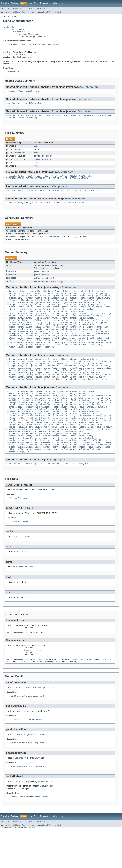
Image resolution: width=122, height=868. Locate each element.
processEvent (75, 392)
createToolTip (14, 301)
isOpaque (97, 326)
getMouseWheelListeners (89, 438)
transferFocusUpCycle (18, 478)
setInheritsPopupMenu (45, 354)
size (42, 476)
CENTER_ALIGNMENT (36, 195)
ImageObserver (13, 45)
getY (111, 324)
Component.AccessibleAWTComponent (24, 118)
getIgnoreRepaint (41, 433)
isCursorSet (107, 443)
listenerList (35, 180)
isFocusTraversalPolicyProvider (80, 387)
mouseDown (108, 450)
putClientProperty (44, 339)
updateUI (49, 362)
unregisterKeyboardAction (20, 362)
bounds (63, 415)
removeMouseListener (39, 466)
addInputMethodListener (44, 412)
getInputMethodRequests (19, 435)
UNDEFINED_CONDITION (80, 180)
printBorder (67, 334)
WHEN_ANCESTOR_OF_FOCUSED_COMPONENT (26, 183)
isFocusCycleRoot (31, 387)
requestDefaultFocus (17, 344)
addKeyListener (66, 412)
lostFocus (96, 450)
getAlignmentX (103, 303)
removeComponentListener (55, 461)
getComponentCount (34, 382)
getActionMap (86, 303)
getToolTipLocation (70, 319)
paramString (33, 334)
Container (84, 101)
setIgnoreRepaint (49, 473)
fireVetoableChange (17, 303)
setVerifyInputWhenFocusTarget (71, 359)
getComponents (53, 382)
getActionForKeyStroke (66, 303)
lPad (36, 166)
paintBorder (64, 331)
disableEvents (102, 417)
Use (31, 3)
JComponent (19, 55)
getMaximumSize (42, 278)
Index (54, 3)
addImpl (63, 374)
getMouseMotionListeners (41, 438)
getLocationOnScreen (90, 435)
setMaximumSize (101, 354)
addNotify (35, 298)
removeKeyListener (16, 466)
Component (85, 113)
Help (61, 3)
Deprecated (45, 3)
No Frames (42, 9)
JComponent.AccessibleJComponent (24, 93)
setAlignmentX (102, 347)
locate (63, 390)
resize (108, 468)
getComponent (79, 379)
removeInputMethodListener (84, 463)
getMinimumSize (42, 281)
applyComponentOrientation (51, 377)
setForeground (24, 354)
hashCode (50, 491)
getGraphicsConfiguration (47, 430)
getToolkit (108, 440)
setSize (10, 476)
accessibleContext (16, 180)
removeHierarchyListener (54, 463)
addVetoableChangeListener (57, 298)
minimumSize (75, 390)
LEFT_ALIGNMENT (55, 195)
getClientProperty (41, 308)
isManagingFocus (81, 326)
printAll (54, 334)
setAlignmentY (14, 349)
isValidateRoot (40, 331)
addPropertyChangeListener (84, 374)
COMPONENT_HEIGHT (43, 159)
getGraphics (13, 314)
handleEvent (38, 443)
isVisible (34, 450)
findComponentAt (42, 379)
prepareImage (13, 456)
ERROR (27, 208)
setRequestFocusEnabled (100, 357)
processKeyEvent (66, 336)
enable (37, 301)
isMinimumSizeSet (72, 448)
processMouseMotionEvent (19, 339)
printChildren (83, 334)
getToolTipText (90, 319)
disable (27, 301)
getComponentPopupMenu (89, 308)
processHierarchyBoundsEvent (22, 458)
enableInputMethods (58, 420)
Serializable (40, 45)
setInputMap (64, 354)
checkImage (74, 415)
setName (106, 473)
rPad (36, 170)
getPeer (23, 440)
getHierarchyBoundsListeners (78, 430)
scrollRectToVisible (66, 347)
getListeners (38, 316)
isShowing (11, 450)
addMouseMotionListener (19, 415)
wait (81, 491)
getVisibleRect (81, 324)
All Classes (57, 9)
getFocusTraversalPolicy (45, 385)
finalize (28, 491)
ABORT (9, 208)
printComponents (32, 392)
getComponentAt (96, 379)
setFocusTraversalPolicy (92, 395)
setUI (50, 359)
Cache (18, 152)
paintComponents (92, 390)
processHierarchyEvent (51, 458)
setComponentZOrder (45, 395)
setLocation (79, 473)
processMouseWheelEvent (19, 461)
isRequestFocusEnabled (18, 331)
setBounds (20, 471)
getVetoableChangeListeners (56, 324)
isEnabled (28, 445)
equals (18, 491)
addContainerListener (46, 374)
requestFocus (37, 344)
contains (100, 298)
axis (36, 149)
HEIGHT (48, 208)
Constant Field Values (19, 526)
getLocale (58, 435)
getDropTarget (14, 428)
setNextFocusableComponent (39, 357)
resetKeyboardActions (18, 347)
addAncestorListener (17, 298)
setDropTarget (88, 471)
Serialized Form (13, 73)
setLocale (66, 473)
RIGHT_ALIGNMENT (74, 195)
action (10, 410)
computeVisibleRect (83, 298)
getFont (10, 430)
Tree (36, 3)
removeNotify (40, 341)
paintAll (91, 453)
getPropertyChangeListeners (44, 440)
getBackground (104, 422)
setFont (10, 354)
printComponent (100, 334)
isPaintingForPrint (47, 329)
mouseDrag (11, 453)
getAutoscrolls (56, 306)
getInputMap (64, 314)
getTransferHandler (58, 321)
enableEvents (39, 420)
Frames (32, 9)
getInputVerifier (97, 314)
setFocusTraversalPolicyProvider (24, 397)
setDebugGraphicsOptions (19, 352)
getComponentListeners (48, 425)
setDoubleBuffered (65, 352)
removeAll (107, 392)
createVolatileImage (58, 417)
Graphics (55, 288)
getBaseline (72, 306)
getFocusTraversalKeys (18, 385)
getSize (53, 319)
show (29, 476)
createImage (24, 417)
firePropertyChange (53, 301)
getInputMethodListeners (85, 433)
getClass (39, 491)
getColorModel (26, 425)
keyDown (45, 450)
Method (31, 12)
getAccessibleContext (40, 303)
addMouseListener (85, 412)
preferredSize (14, 392)
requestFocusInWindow (73, 344)
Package (15, 3)
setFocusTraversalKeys (102, 352)
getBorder (11, 308)
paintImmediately (99, 331)
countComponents (105, 377)
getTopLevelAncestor (35, 321)
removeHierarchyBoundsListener (23, 463)
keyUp (54, 450)
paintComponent (42, 288)
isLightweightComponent (58, 326)
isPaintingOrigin (68, 329)
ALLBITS (18, 208)
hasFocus (52, 443)
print (44, 334)
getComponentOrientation (75, 425)
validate (88, 397)
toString (52, 476)
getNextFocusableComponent (76, 316)
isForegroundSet (15, 448)
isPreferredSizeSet (93, 448)
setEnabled (82, 352)
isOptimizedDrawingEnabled (20, 329)
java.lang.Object (10, 27)
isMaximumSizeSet (51, 448)
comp (36, 156)
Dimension (11, 278)
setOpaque (60, 357)
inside (76, 443)
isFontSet (94, 445)
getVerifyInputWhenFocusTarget (23, 324)
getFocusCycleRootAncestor (37, 428)
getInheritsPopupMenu (45, 314)
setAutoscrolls (31, 349)
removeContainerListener (19, 395)
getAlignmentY (14, 306)
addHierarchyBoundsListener (81, 410)
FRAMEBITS (37, 208)
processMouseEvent (86, 336)
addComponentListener (32, 410)
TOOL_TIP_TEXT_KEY (53, 180)
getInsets (11, 316)
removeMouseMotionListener (66, 466)
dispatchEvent (14, 420)
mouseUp (61, 453)
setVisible (96, 359)
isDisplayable (14, 445)
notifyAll (71, 491)
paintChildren (80, 331)
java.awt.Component (17, 29)
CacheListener (52, 45)
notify (61, 491)
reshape (35, 347)
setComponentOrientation (53, 471)
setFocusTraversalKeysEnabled (22, 473)
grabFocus (11, 326)
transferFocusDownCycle (68, 397)
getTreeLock (13, 443)
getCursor (95, 425)
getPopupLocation (101, 316)
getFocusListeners (63, 428)
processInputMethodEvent (78, 458)
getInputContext (61, 433)
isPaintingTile (88, 329)
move (70, 453)
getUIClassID (77, 321)
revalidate (47, 347)
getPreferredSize (43, 285)
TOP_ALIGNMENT (91, 195)
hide (21, 326)
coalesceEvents (103, 415)
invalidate (108, 385)
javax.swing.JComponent (28, 34)
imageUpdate (64, 443)
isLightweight (33, 448)
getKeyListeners (42, 435)
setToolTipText (14, 359)
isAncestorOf (13, 387)
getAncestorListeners (35, 306)
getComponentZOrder (73, 382)
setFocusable (105, 471)
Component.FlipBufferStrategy (22, 120)
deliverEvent (13, 379)
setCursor (74, 471)
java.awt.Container (21, 32)
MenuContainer (27, 45)
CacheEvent (54, 271)
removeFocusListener (81, 461)
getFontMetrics (92, 311)
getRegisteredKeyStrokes (19, 319)
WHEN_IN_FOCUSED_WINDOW (75, 183)
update (39, 362)
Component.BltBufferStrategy (98, 118)
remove (88, 392)
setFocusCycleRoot (67, 395)
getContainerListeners (97, 382)
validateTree (101, 397)
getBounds (24, 308)
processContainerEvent (54, 392)
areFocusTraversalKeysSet (81, 377)
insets (97, 385)
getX (105, 324)
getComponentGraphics (64, 308)
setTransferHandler (35, 359)
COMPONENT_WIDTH (42, 163)
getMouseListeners (16, 438)
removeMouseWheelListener (96, 466)
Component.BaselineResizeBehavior (63, 118)
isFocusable (42, 445)
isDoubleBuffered (35, 326)
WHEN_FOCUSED (54, 183)
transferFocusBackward (87, 476)
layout (40, 390)
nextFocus (79, 453)
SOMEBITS (72, 208)
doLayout (27, 379)
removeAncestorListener (19, 341)
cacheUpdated (40, 271)
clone (9, 491)
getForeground (24, 430)
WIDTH (81, 208)
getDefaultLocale (73, 311)
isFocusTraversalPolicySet (20, 390)
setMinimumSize (14, 357)
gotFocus (25, 443)
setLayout (49, 397)
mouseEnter (24, 453)
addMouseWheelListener (45, 415)
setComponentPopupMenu (83, 349)
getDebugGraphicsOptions (49, 311)
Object (61, 487)
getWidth (96, 324)
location (84, 450)
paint (53, 331)
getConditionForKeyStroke (20, 311)
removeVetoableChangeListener (65, 341)
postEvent (103, 453)
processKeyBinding (45, 336)
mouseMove (50, 453)
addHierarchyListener (18, 412)
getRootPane (41, 319)
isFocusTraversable (76, 445)
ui (66, 180)
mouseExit (37, 453)
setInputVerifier (82, 354)
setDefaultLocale (44, 352)
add (8, 374)
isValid (23, 450)
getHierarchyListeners (18, 433)
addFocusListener (55, 410)
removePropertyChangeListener (22, 468)
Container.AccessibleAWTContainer (24, 105)
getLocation (53, 316)
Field (18, 12)
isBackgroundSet (90, 443)
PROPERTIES (59, 208)
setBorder (63, 349)
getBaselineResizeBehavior (95, 306)
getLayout (66, 385)
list (48, 390)
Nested (12, 12)
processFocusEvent (73, 456)
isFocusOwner (57, 445)
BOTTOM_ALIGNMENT (15, 195)
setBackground (49, 349)
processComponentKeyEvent (20, 336)
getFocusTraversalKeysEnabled (91, 428)
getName (107, 438)
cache (37, 152)
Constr (24, 12)
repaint (87, 341)
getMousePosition (82, 385)
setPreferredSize (76, 357)
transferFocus (66, 476)
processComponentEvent (50, 456)
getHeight (26, 314)
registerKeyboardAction (68, 339)
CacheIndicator (14, 236)
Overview (5, 3)
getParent (11, 440)
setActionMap (85, 347)
